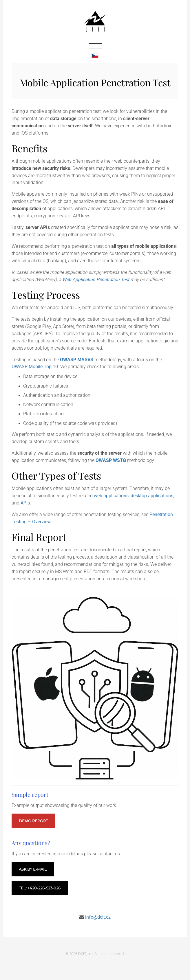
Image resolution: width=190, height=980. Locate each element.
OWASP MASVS (77, 360)
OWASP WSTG (111, 460)
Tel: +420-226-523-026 (40, 888)
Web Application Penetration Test (96, 280)
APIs (25, 503)
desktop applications (152, 496)
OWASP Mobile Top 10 (35, 367)
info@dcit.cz (98, 917)
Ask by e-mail (33, 869)
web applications (111, 496)
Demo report (33, 821)
